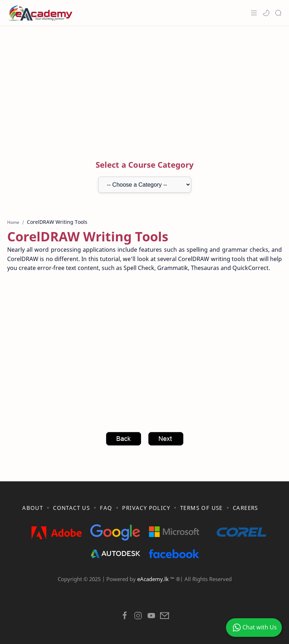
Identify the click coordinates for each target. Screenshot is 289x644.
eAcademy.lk (154, 579)
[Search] (278, 13)
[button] (266, 13)
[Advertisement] (144, 83)
